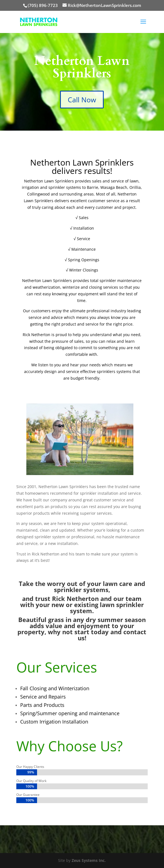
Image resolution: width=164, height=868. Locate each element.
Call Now (82, 100)
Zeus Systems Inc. (89, 860)
